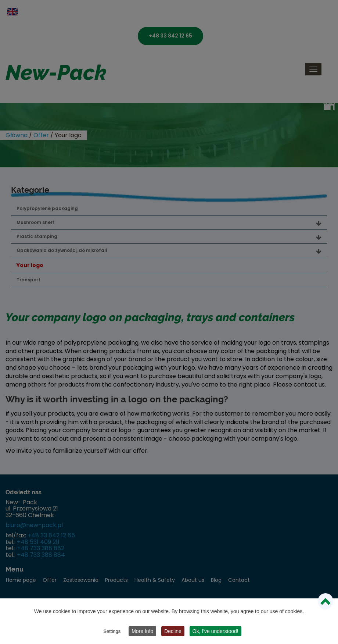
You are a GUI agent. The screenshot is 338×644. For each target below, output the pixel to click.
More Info (142, 631)
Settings (112, 631)
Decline (173, 631)
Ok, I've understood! (215, 631)
